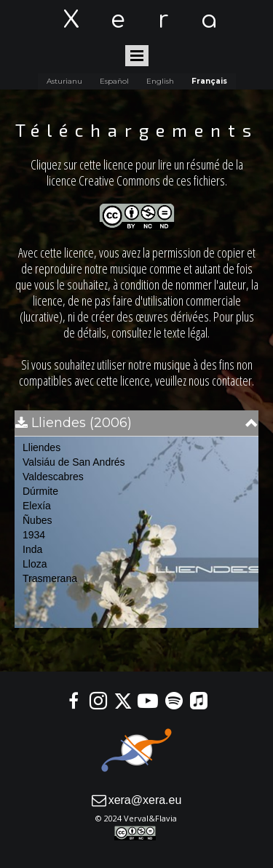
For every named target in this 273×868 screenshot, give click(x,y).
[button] (136, 423)
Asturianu (64, 81)
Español (114, 81)
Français (209, 81)
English (160, 81)
